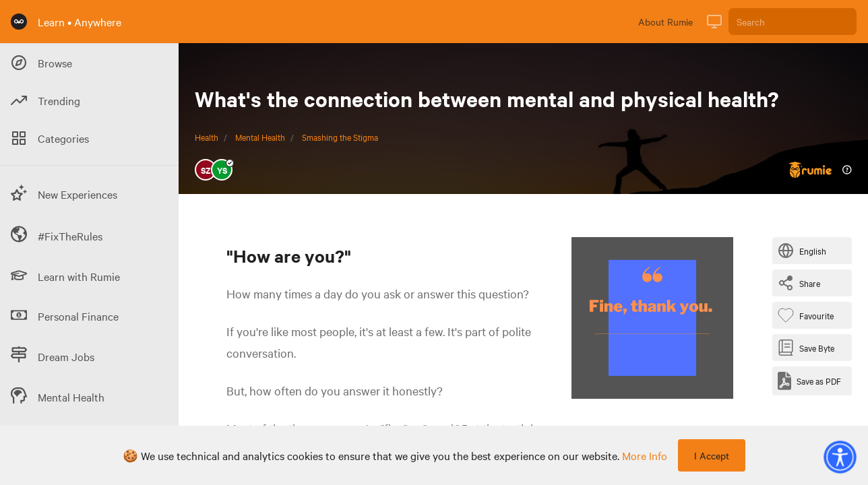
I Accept (712, 455)
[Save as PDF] (809, 381)
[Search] (793, 22)
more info (645, 455)
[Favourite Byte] (808, 315)
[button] (840, 457)
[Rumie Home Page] (19, 22)
